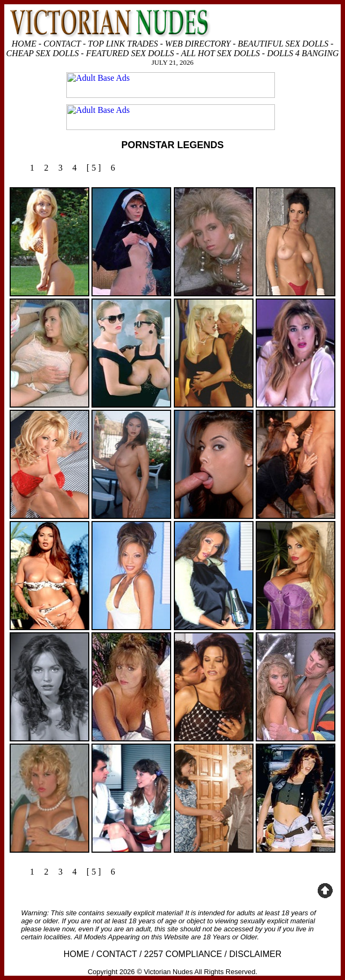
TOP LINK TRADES (123, 44)
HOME (24, 44)
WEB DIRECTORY (198, 44)
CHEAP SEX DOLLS (43, 53)
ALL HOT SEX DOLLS (220, 53)
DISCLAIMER (255, 954)
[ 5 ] (94, 168)
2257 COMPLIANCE (183, 954)
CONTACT (62, 44)
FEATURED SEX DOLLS (130, 53)
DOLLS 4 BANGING (303, 53)
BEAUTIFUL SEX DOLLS (283, 44)
